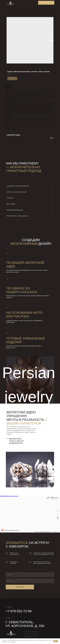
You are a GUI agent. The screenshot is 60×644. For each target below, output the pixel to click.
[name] (30, 575)
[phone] (30, 581)
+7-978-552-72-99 (19, 611)
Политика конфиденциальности (32, 632)
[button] (46, 3)
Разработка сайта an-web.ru (31, 637)
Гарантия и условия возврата (32, 634)
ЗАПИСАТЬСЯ (20, 587)
